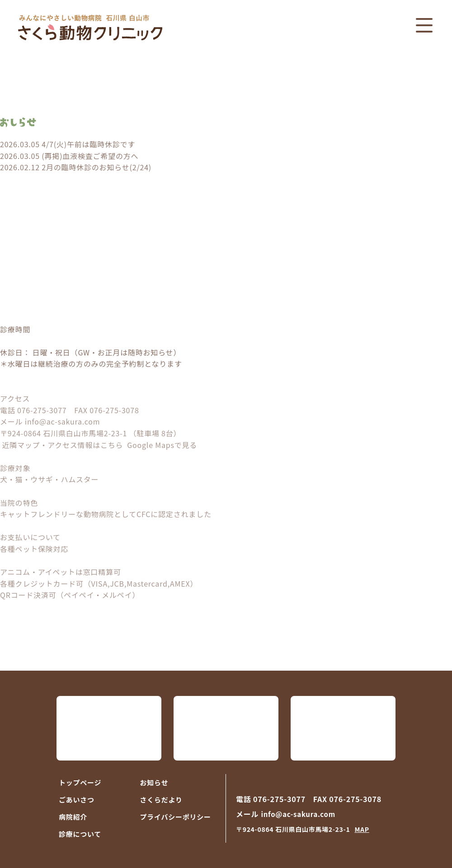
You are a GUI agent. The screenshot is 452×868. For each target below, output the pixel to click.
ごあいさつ (77, 800)
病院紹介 (73, 817)
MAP (362, 829)
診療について (80, 834)
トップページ (80, 782)
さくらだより (161, 800)
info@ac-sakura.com (63, 421)
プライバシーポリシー (176, 817)
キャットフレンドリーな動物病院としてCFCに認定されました (106, 514)
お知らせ (154, 782)
